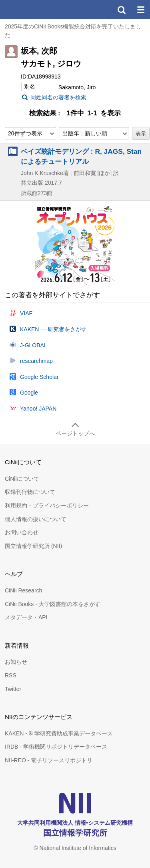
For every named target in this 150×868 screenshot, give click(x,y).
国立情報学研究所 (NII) (33, 546)
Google (29, 393)
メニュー (140, 10)
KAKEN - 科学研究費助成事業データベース (59, 733)
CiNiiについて (22, 479)
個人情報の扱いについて (36, 519)
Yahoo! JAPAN (38, 409)
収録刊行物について (30, 492)
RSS (11, 675)
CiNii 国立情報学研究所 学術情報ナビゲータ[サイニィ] (35, 10)
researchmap (36, 361)
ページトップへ (75, 433)
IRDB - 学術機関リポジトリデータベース (56, 747)
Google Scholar (39, 377)
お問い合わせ (22, 532)
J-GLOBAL (34, 345)
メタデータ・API (26, 617)
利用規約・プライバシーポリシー (47, 505)
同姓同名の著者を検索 (58, 97)
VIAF (26, 313)
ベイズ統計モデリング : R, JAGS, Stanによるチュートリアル (81, 156)
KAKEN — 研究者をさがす (53, 329)
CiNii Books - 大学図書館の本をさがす (53, 604)
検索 (121, 10)
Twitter (13, 689)
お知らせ (16, 662)
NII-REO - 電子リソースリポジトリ (49, 760)
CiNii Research (23, 590)
